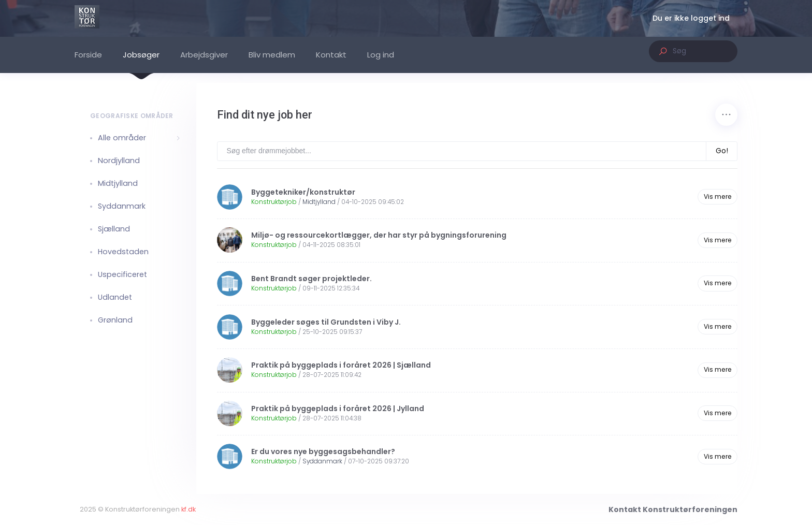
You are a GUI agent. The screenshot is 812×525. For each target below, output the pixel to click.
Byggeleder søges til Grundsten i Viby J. (326, 322)
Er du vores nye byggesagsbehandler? (323, 451)
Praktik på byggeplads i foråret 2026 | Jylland (338, 409)
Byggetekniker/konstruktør (303, 192)
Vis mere (718, 196)
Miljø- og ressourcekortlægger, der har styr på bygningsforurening (379, 235)
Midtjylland (319, 202)
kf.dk (326, 509)
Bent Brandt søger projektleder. (311, 279)
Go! (722, 151)
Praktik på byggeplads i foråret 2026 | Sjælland (341, 365)
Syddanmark (322, 461)
